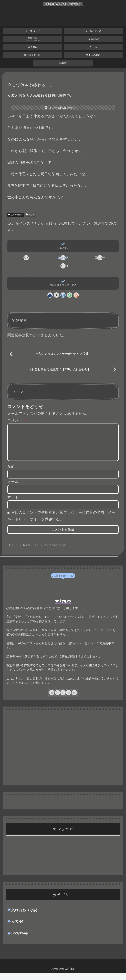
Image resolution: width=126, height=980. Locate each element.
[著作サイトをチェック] (50, 295)
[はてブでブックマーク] (63, 258)
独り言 (30, 215)
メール (13, 488)
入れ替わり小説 (24, 917)
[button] (100, 258)
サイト (13, 504)
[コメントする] (63, 266)
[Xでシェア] (26, 258)
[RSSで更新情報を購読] (76, 295)
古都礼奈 (63, 608)
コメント (17, 420)
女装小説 (19, 928)
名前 (11, 473)
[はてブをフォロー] (63, 295)
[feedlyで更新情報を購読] (70, 295)
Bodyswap (20, 940)
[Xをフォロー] (57, 295)
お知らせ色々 (16, 215)
